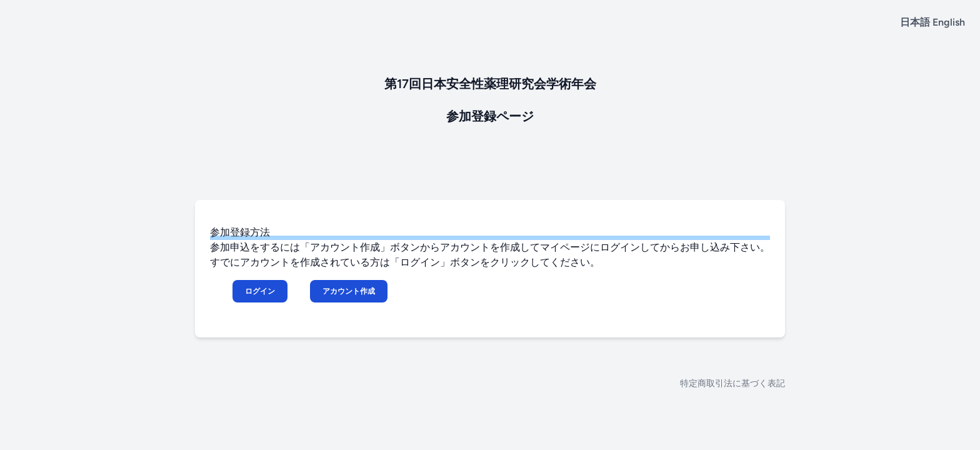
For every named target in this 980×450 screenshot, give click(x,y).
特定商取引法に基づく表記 (732, 383)
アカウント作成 (349, 291)
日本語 (915, 22)
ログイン (260, 291)
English (949, 22)
